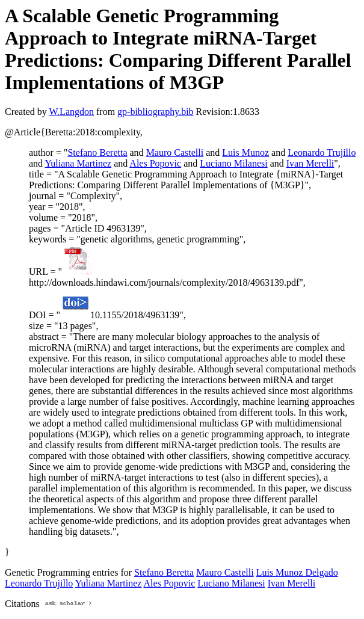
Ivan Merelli (310, 163)
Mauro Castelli (175, 152)
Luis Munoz (245, 152)
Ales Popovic (155, 163)
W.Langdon (71, 112)
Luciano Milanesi (233, 163)
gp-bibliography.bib (156, 112)
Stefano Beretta (97, 152)
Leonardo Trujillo (322, 152)
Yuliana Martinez (79, 163)
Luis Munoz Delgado (297, 572)
